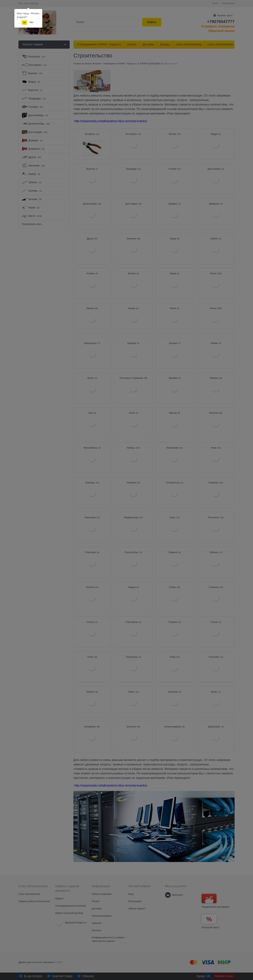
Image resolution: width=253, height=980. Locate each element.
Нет (32, 22)
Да (24, 22)
